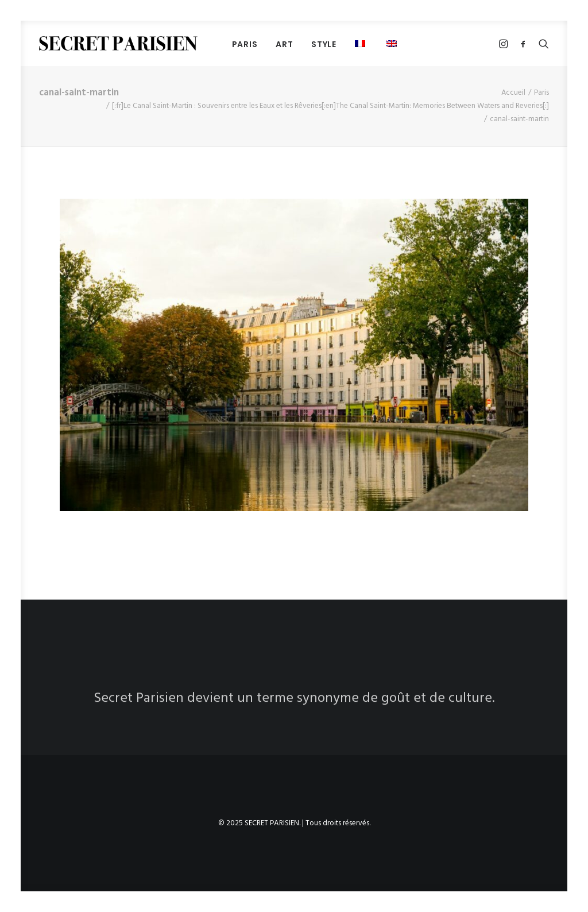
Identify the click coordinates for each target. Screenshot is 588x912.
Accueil (513, 93)
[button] (361, 43)
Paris (541, 93)
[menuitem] (245, 44)
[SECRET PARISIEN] (118, 43)
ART (284, 44)
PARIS (245, 44)
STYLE (324, 44)
